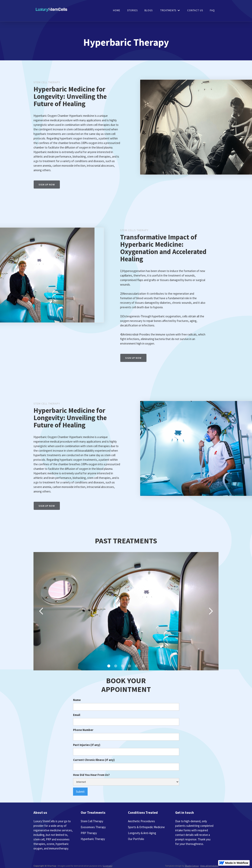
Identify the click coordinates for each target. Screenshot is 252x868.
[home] (51, 10)
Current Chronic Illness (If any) (94, 760)
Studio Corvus (192, 866)
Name (77, 700)
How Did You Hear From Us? (91, 775)
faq (212, 10)
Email (77, 715)
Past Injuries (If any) (87, 745)
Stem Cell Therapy (92, 821)
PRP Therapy (89, 833)
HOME (117, 10)
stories (132, 10)
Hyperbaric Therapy (93, 839)
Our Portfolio (136, 839)
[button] (170, 10)
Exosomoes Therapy (93, 827)
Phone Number (83, 730)
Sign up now (47, 185)
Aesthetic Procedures (141, 821)
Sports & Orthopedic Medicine (146, 827)
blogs (149, 10)
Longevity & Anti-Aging (142, 833)
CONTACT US (195, 10)
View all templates (209, 866)
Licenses (107, 866)
